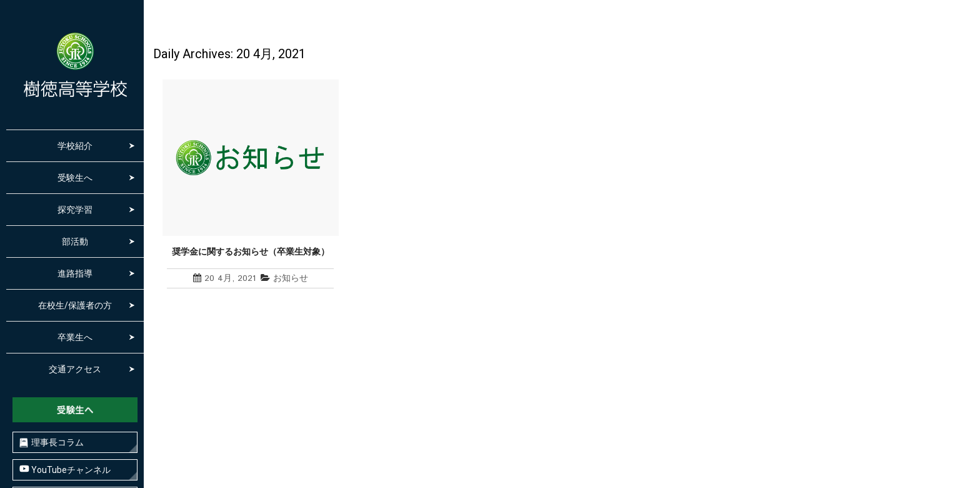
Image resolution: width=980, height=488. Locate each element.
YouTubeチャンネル (65, 470)
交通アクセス (75, 369)
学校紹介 (75, 146)
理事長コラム (52, 443)
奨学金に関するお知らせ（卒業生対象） (251, 252)
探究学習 (75, 210)
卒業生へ (75, 337)
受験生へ (75, 178)
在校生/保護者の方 (75, 305)
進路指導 (75, 273)
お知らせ (291, 278)
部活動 (75, 241)
